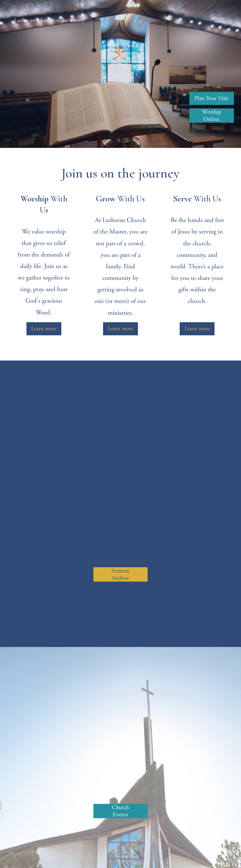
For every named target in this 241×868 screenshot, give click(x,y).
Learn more (44, 329)
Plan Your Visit (212, 98)
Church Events (120, 811)
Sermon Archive (120, 574)
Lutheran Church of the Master (50, 20)
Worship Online (212, 116)
